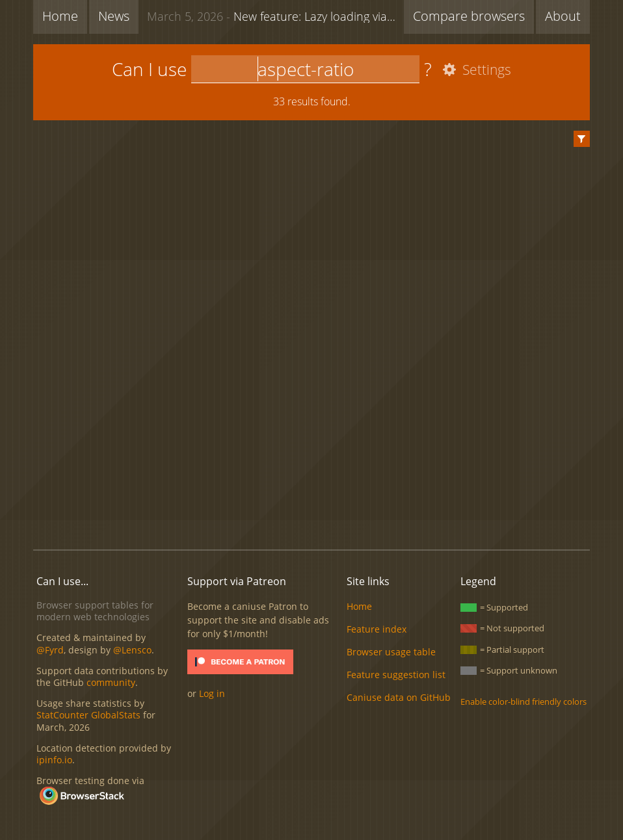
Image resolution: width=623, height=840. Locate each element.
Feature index (377, 629)
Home (60, 16)
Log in (212, 693)
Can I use (149, 69)
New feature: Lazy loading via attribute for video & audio (275, 16)
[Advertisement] (311, 495)
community (111, 682)
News (114, 16)
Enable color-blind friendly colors (524, 702)
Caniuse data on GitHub (399, 697)
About (563, 16)
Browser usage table (391, 652)
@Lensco (132, 650)
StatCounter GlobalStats (88, 715)
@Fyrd (50, 650)
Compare (469, 16)
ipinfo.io (54, 760)
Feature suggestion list (396, 675)
